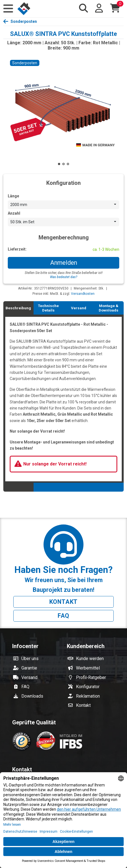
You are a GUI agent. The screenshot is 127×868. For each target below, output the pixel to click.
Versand (29, 677)
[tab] (18, 308)
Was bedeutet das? (64, 277)
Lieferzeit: (17, 249)
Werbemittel (88, 668)
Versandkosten (83, 294)
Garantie (29, 668)
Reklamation (88, 696)
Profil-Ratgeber (91, 677)
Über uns (30, 659)
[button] (8, 9)
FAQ (63, 616)
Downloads (32, 696)
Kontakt (64, 602)
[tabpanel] (63, 399)
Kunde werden (90, 659)
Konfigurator (88, 687)
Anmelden (64, 263)
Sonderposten (24, 21)
